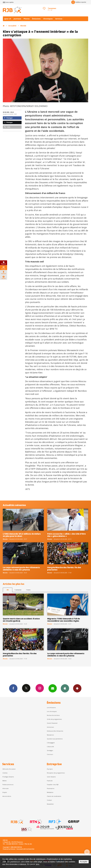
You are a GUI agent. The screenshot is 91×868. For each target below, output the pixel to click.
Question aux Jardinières (55, 739)
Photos (27, 19)
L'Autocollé (50, 747)
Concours (50, 754)
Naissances (50, 735)
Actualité (12, 26)
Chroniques (48, 19)
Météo (5, 781)
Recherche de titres (53, 715)
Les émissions (51, 708)
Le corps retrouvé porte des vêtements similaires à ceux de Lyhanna (21, 569)
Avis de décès (7, 796)
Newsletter (50, 804)
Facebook (13, 688)
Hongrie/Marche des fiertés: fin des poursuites (64, 569)
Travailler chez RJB (53, 785)
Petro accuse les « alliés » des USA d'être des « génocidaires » (66, 535)
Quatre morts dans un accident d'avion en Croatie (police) (21, 620)
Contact (49, 800)
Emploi (5, 792)
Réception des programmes (56, 773)
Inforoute (6, 788)
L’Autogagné (51, 743)
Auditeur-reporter (79, 2)
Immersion (50, 727)
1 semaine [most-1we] (18, 590)
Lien (7, 127)
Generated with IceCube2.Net (25, 849)
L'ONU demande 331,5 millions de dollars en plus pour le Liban (22, 535)
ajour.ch (8, 19)
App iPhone (65, 688)
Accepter (84, 862)
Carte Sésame (51, 777)
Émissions (36, 19)
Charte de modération (54, 796)
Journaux (17, 19)
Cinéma (5, 773)
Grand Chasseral (52, 723)
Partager (8, 118)
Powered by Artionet (9, 849)
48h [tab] (8, 590)
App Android (77, 688)
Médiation (50, 792)
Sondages (50, 750)
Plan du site (28, 844)
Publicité (50, 781)
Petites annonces (8, 785)
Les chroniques (52, 711)
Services (59, 19)
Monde (23, 26)
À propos (50, 769)
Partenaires (51, 788)
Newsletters (53, 688)
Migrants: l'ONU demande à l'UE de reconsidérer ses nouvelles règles (64, 620)
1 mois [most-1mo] (28, 590)
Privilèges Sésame (8, 777)
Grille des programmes (54, 719)
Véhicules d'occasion (9, 769)
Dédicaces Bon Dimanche (55, 731)
